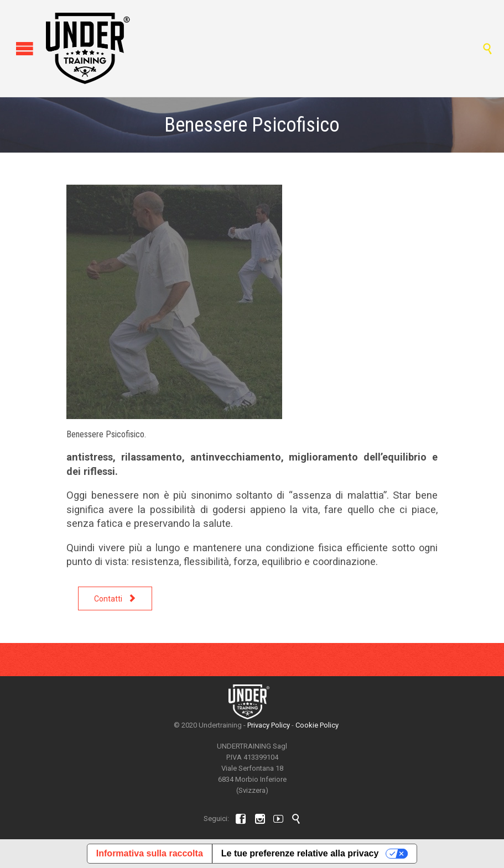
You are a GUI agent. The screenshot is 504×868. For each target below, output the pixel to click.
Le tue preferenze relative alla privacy (300, 853)
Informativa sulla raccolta (150, 853)
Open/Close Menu (21, 48)
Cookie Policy (317, 725)
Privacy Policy (269, 725)
